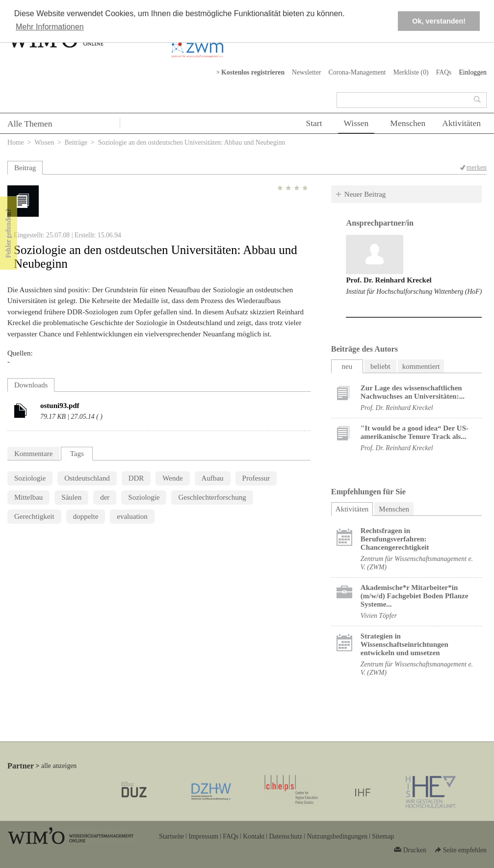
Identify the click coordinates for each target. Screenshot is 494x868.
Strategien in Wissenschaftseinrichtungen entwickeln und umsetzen (404, 644)
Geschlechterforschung (212, 497)
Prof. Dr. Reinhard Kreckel (389, 280)
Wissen (356, 123)
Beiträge (76, 142)
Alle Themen (30, 124)
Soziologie (30, 478)
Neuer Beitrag (365, 194)
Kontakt (254, 836)
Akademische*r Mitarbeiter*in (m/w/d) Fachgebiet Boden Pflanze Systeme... (415, 596)
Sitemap (383, 836)
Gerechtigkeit (34, 516)
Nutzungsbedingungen (337, 836)
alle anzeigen (59, 766)
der (105, 497)
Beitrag (25, 168)
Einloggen (473, 72)
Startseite (171, 836)
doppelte (86, 516)
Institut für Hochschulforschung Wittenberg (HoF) (414, 292)
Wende (172, 478)
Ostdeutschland (87, 478)
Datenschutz (286, 836)
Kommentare (33, 454)
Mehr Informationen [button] (50, 27)
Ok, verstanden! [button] (439, 21)
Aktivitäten (461, 123)
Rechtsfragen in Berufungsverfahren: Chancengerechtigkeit (395, 539)
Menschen (408, 123)
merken (477, 167)
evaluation (132, 516)
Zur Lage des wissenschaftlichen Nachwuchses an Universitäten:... (413, 392)
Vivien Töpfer (379, 616)
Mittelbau (28, 497)
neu (347, 366)
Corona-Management (357, 72)
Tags (77, 454)
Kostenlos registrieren (253, 72)
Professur (256, 478)
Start (314, 123)
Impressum (203, 836)
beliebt (380, 366)
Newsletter (307, 72)
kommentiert (421, 366)
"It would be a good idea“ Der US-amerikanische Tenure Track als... (415, 432)
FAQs (444, 72)
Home (16, 142)
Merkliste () (411, 72)
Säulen (71, 497)
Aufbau (213, 478)
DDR (136, 478)
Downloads (31, 385)
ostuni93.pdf (60, 406)
